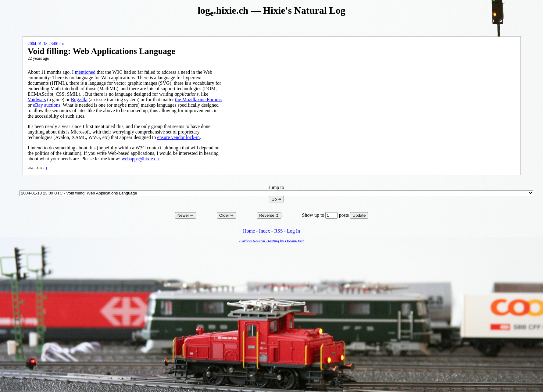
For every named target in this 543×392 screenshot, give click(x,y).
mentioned (85, 72)
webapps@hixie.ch (140, 159)
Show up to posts (326, 215)
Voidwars (37, 100)
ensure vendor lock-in (179, 137)
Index (264, 231)
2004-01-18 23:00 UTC (47, 44)
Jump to (276, 190)
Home (249, 231)
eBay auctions (47, 105)
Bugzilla (79, 100)
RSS (278, 231)
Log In (293, 231)
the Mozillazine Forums (198, 100)
